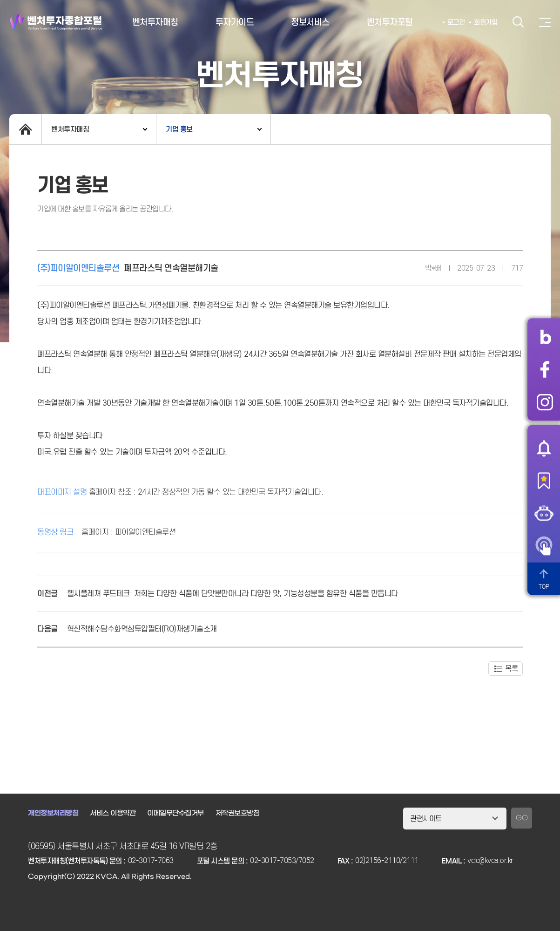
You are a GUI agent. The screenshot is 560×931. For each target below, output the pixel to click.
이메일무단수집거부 (175, 813)
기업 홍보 (179, 129)
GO (522, 818)
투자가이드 (235, 22)
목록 (511, 669)
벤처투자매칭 (155, 22)
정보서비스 (310, 22)
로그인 (456, 22)
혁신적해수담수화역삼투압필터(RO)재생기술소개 (142, 629)
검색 (518, 22)
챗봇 (544, 513)
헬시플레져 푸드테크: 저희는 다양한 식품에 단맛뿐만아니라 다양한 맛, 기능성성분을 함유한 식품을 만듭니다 (233, 594)
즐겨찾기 (544, 481)
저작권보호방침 (238, 813)
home (25, 129)
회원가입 (486, 22)
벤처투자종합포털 (56, 22)
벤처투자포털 (390, 22)
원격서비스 (544, 546)
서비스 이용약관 (113, 813)
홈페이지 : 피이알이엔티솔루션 (128, 532)
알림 (544, 448)
